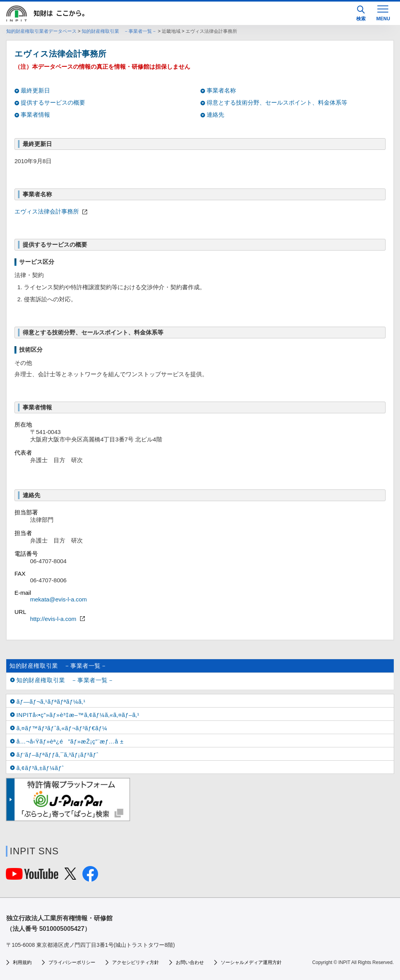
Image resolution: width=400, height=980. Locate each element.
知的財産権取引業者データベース (41, 31)
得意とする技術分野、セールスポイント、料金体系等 (277, 102)
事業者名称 (221, 90)
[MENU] (383, 12)
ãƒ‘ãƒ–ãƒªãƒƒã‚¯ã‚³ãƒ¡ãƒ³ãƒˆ (57, 755)
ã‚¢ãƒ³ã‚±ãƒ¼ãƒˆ (40, 768)
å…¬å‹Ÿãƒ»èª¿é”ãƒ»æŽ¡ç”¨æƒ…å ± (70, 741)
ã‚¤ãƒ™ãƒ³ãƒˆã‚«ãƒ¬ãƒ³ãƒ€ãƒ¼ (62, 728)
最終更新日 (35, 90)
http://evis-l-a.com (58, 619)
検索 (361, 13)
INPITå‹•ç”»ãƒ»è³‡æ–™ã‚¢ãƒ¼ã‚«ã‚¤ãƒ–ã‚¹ (78, 715)
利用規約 (22, 962)
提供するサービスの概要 (53, 102)
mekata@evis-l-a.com (58, 599)
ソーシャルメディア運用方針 (251, 962)
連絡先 (215, 115)
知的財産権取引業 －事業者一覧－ (119, 31)
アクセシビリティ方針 (136, 962)
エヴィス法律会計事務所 (52, 211)
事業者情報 (35, 115)
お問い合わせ (190, 962)
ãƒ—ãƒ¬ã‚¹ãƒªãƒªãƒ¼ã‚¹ (51, 702)
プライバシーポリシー (72, 962)
